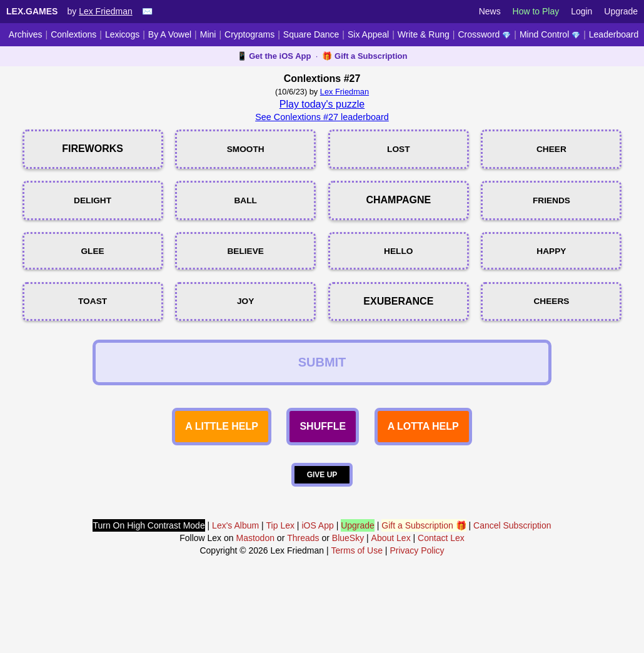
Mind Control (550, 34)
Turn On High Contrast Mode (148, 590)
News (490, 11)
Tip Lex (280, 590)
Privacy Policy (417, 615)
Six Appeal (368, 34)
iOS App (317, 590)
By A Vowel (170, 34)
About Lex (391, 603)
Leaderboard (614, 34)
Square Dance (311, 34)
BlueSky (348, 603)
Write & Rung (424, 34)
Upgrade (621, 11)
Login (581, 11)
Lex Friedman (106, 11)
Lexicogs (122, 34)
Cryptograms (249, 34)
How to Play (536, 11)
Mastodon (255, 603)
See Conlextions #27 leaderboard (322, 117)
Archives (26, 34)
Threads (303, 603)
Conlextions (73, 34)
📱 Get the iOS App (274, 56)
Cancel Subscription (512, 590)
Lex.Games (32, 11)
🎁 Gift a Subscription (365, 56)
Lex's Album (235, 590)
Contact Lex (441, 603)
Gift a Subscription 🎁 (424, 590)
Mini (208, 34)
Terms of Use (357, 615)
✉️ (147, 11)
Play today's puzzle (322, 104)
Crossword (484, 34)
